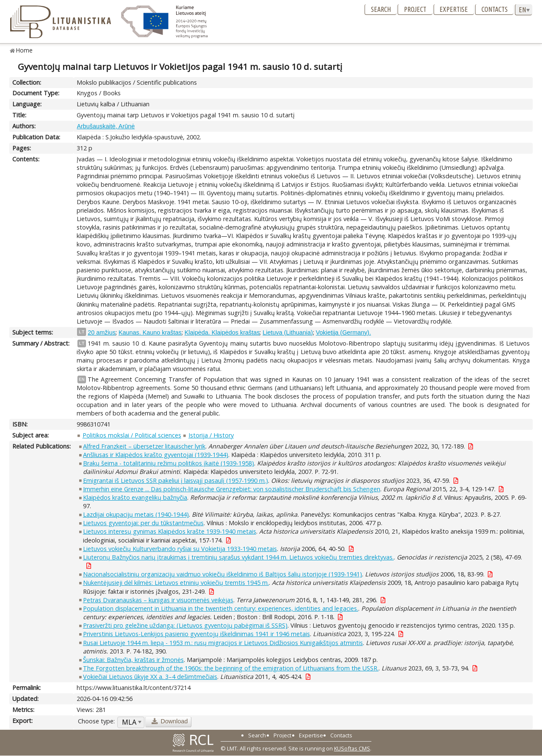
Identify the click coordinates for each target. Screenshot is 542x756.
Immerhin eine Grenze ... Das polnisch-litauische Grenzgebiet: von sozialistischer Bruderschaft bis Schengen (232, 489)
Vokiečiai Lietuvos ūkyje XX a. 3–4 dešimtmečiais (150, 677)
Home (24, 50)
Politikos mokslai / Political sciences (132, 435)
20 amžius (102, 332)
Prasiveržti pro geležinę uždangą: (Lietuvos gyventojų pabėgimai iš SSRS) (185, 625)
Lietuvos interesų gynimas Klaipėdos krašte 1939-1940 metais (170, 531)
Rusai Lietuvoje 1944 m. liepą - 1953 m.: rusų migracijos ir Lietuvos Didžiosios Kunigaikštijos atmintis (223, 643)
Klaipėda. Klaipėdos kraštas (222, 332)
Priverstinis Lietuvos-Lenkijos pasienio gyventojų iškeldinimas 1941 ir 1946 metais (196, 634)
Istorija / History (211, 435)
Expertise (454, 9)
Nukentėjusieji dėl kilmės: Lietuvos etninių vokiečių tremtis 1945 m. (176, 583)
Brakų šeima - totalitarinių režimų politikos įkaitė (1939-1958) (169, 463)
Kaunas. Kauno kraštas (150, 332)
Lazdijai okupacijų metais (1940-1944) (136, 514)
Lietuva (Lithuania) (288, 332)
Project (415, 9)
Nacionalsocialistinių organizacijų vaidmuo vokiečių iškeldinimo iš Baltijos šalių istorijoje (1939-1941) (223, 574)
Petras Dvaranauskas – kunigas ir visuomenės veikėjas (158, 600)
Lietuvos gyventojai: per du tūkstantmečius (143, 523)
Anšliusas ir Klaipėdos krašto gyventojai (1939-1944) (156, 455)
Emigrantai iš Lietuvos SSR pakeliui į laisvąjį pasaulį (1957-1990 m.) (176, 480)
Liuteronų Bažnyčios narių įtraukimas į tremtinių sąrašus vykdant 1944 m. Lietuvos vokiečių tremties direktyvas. (238, 557)
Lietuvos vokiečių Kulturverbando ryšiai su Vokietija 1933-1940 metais (180, 549)
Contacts (495, 9)
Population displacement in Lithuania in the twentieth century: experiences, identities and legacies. (221, 608)
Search (381, 9)
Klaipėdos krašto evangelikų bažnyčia (135, 497)
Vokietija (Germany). (343, 332)
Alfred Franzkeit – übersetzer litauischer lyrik (144, 446)
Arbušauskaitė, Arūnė (106, 126)
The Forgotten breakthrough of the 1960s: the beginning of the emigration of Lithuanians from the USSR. (231, 668)
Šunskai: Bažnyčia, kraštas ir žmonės (133, 660)
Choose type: (96, 721)
